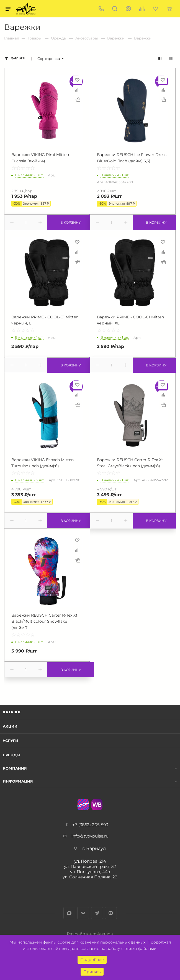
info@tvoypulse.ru (90, 836)
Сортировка (49, 59)
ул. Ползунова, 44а (90, 872)
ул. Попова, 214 (90, 861)
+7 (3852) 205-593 (90, 825)
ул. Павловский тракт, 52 (90, 866)
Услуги (11, 741)
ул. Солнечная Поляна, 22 (90, 877)
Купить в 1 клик (78, 100)
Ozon (83, 805)
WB (97, 805)
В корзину (68, 222)
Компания (15, 768)
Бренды (11, 755)
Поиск (115, 9)
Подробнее (92, 960)
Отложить (77, 80)
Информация (18, 781)
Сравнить (77, 90)
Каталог (12, 712)
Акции (10, 726)
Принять (92, 972)
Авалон (105, 934)
